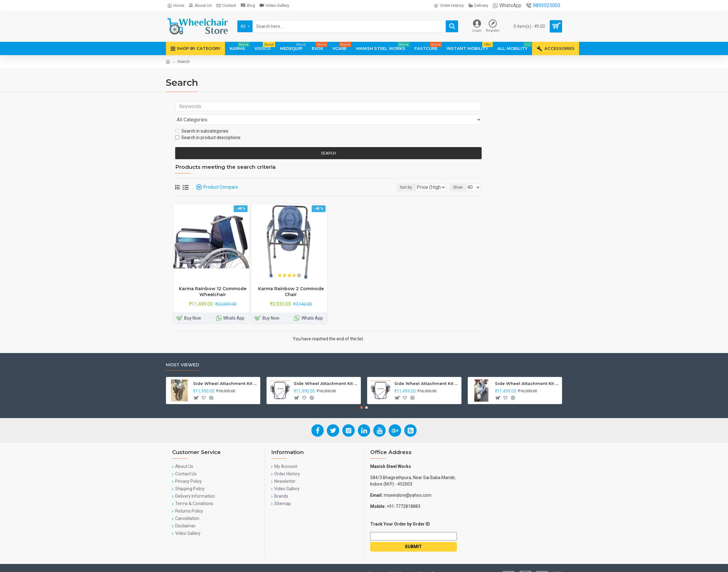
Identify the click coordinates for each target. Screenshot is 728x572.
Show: (460, 176)
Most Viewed (182, 353)
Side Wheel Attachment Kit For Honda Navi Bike (326, 372)
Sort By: (402, 176)
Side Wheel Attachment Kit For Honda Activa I (527, 372)
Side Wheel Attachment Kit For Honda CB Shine (225, 372)
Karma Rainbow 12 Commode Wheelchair (213, 280)
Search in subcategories (202, 119)
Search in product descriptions (208, 126)
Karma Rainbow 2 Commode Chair (291, 280)
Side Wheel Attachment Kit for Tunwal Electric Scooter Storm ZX (427, 372)
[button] (362, 396)
